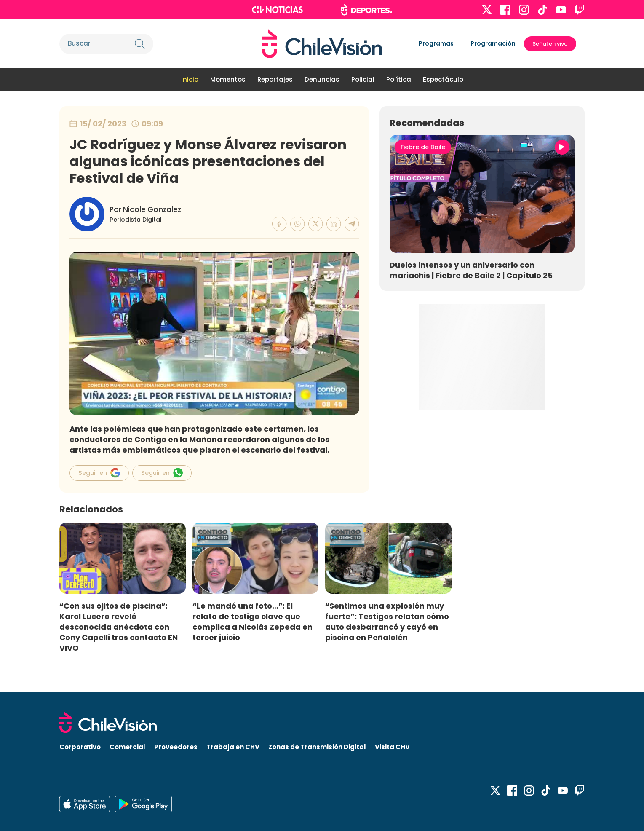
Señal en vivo (550, 44)
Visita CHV (392, 747)
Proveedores (176, 747)
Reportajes (275, 79)
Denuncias (322, 79)
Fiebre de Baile (423, 147)
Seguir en (99, 473)
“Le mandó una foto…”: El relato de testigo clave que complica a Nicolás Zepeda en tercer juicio (253, 622)
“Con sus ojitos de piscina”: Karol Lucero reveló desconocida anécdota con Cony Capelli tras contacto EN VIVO (119, 627)
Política (399, 79)
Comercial (127, 747)
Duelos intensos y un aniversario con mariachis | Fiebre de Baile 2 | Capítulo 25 (471, 270)
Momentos (228, 79)
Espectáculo (443, 79)
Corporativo (80, 747)
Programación (493, 43)
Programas (436, 43)
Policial (363, 79)
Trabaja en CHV (233, 747)
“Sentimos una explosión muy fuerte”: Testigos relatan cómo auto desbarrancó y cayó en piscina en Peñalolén (387, 622)
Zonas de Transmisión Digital (317, 747)
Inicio (190, 79)
